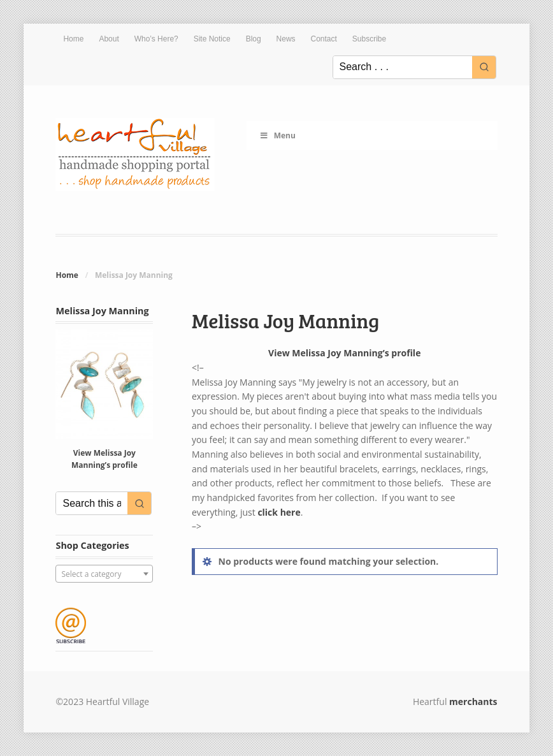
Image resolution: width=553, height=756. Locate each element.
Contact (324, 39)
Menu (277, 135)
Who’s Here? (156, 39)
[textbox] (104, 574)
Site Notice (212, 39)
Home (73, 39)
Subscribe (369, 39)
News (286, 39)
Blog (254, 39)
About (109, 39)
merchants (473, 701)
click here (279, 512)
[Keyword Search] (403, 67)
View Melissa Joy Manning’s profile (344, 353)
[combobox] (104, 574)
